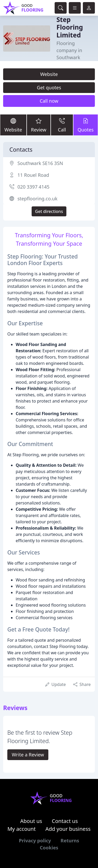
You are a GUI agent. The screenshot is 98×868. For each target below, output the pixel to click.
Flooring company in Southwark (69, 50)
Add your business (68, 829)
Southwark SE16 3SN (40, 163)
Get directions (49, 211)
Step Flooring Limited (70, 27)
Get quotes (49, 87)
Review (39, 125)
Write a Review (28, 755)
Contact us (65, 821)
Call (62, 125)
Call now (49, 101)
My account (21, 829)
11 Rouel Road (33, 175)
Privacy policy (35, 840)
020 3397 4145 (34, 187)
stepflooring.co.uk (38, 199)
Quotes (86, 125)
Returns (70, 840)
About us (31, 821)
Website (49, 74)
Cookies (49, 848)
